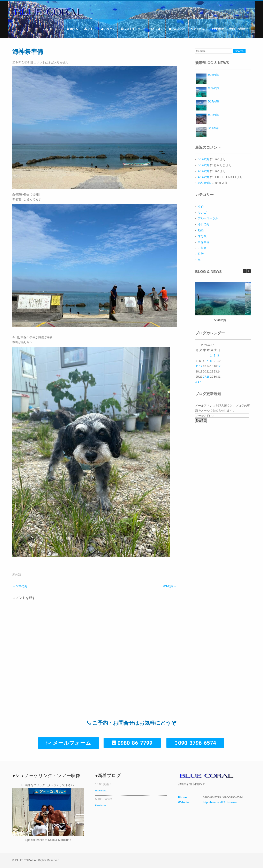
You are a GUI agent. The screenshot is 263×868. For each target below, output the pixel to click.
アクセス (198, 29)
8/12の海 (204, 159)
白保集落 (204, 242)
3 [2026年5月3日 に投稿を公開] (218, 355)
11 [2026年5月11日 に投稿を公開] (197, 366)
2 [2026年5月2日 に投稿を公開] (215, 355)
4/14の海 (204, 171)
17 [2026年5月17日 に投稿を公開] (219, 366)
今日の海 (204, 224)
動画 (201, 230)
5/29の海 (20, 586)
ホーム (73, 29)
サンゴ (202, 213)
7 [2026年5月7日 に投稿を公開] (207, 361)
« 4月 (199, 382)
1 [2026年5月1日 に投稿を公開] (211, 355)
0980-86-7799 (132, 743)
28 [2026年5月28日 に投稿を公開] (208, 377)
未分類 (17, 574)
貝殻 (201, 254)
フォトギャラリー (133, 29)
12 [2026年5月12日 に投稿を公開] (201, 366)
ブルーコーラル (208, 218)
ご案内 (90, 29)
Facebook (177, 29)
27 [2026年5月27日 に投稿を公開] (204, 377)
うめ (201, 207)
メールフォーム (69, 743)
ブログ (157, 29)
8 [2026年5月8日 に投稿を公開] (211, 361)
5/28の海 (220, 320)
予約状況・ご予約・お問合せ (229, 29)
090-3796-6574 (195, 743)
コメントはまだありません (51, 62)
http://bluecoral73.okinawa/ (220, 802)
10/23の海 (204, 183)
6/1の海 (170, 586)
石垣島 (202, 248)
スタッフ (108, 29)
